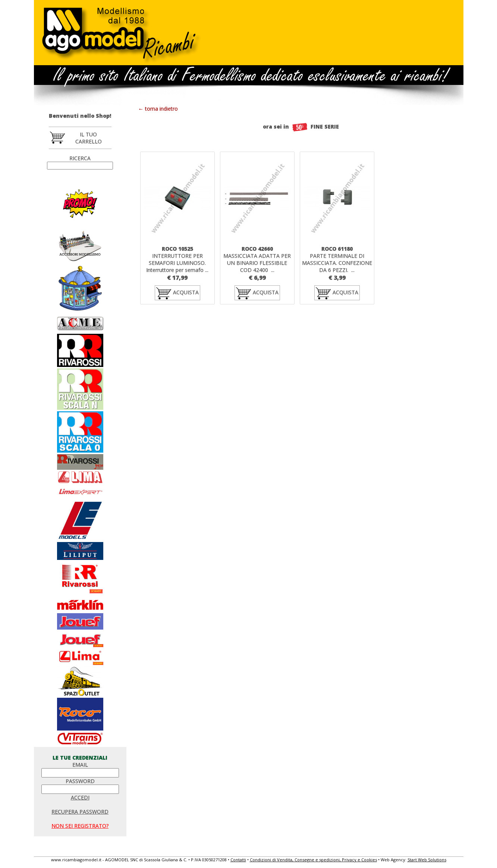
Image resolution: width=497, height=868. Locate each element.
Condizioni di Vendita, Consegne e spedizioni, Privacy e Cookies (313, 860)
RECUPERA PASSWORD (80, 812)
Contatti (238, 860)
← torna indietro (158, 109)
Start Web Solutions (427, 860)
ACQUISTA (177, 293)
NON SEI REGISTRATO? (80, 826)
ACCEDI (80, 797)
